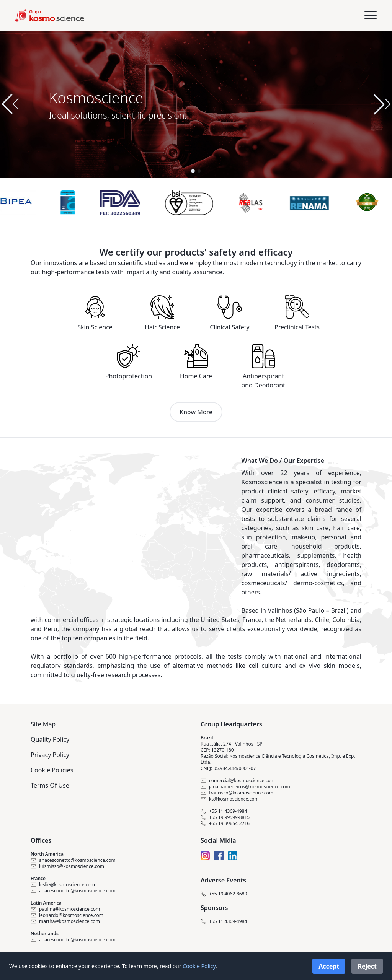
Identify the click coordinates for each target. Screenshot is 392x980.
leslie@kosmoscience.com (63, 885)
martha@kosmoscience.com (65, 921)
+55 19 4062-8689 (224, 894)
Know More (196, 412)
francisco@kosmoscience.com (237, 793)
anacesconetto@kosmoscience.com (73, 860)
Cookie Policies (52, 770)
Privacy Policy (50, 755)
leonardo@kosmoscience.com (67, 915)
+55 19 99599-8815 (225, 817)
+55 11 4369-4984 (224, 811)
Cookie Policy (199, 966)
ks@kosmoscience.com (230, 799)
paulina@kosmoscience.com (65, 909)
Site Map (43, 724)
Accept (329, 966)
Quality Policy (50, 739)
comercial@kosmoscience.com (238, 781)
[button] (382, 104)
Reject (367, 966)
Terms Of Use (50, 785)
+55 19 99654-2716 (225, 824)
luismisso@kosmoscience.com (67, 866)
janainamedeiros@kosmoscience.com (245, 787)
